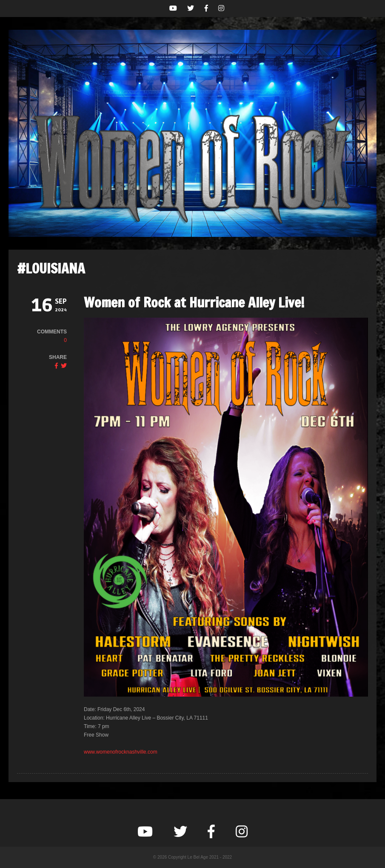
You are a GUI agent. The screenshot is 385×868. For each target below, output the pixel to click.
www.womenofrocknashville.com (121, 752)
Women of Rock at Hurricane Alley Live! (194, 302)
